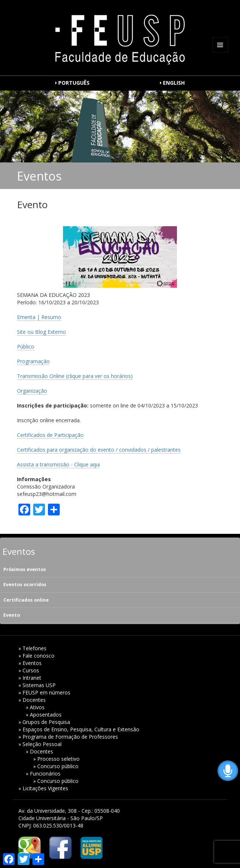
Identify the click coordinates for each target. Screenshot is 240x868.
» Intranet (30, 678)
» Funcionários (43, 773)
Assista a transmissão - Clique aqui (58, 464)
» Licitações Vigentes (43, 788)
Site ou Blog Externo (41, 332)
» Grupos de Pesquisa (44, 722)
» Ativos (35, 707)
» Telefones (32, 648)
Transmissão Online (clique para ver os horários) (75, 376)
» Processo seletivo (56, 759)
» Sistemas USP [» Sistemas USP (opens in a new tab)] (37, 685)
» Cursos (29, 670)
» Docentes (32, 700)
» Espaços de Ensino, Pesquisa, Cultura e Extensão (79, 729)
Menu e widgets (220, 52)
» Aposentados (44, 715)
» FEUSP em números (44, 692)
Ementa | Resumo (39, 317)
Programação (33, 361)
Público (26, 346)
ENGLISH (174, 83)
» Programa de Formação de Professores (68, 737)
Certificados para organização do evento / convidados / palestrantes (99, 450)
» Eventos (30, 663)
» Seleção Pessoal (40, 744)
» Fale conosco (36, 656)
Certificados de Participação (50, 435)
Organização (32, 391)
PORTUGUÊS (74, 83)
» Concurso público (56, 766)
